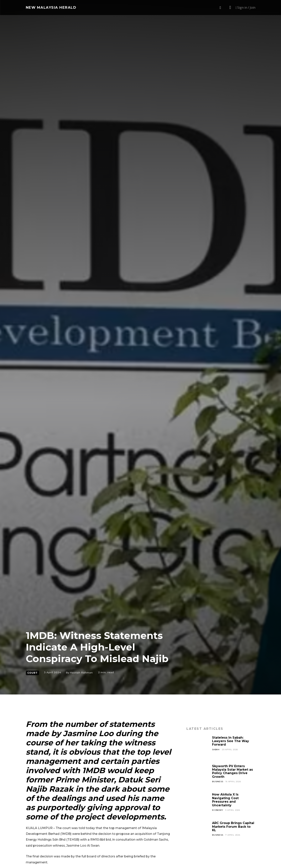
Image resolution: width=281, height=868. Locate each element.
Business (218, 782)
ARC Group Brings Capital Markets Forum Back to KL (233, 827)
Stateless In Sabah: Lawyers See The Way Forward (231, 741)
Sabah (216, 750)
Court (32, 673)
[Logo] (51, 8)
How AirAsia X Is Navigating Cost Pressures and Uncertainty (225, 800)
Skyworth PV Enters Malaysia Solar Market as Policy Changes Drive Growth (232, 771)
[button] (220, 8)
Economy (218, 810)
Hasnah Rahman (81, 672)
